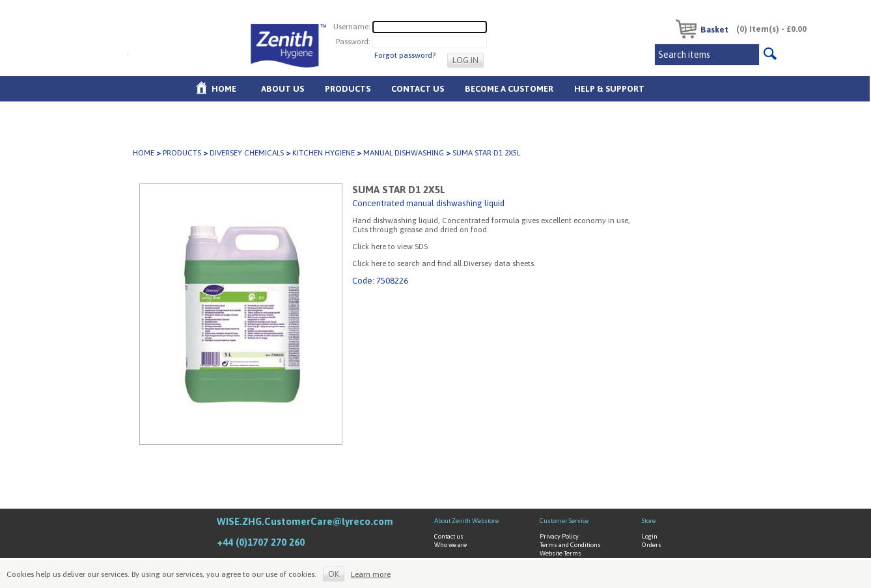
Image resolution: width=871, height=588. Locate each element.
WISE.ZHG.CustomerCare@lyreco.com (305, 521)
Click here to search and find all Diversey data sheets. (444, 263)
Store (649, 521)
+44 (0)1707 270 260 (261, 542)
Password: (353, 41)
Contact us (449, 536)
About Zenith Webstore (466, 521)
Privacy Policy (559, 536)
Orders (652, 545)
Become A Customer (509, 89)
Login (650, 536)
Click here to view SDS (390, 247)
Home (224, 89)
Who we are (450, 545)
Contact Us (418, 89)
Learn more (371, 574)
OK (334, 574)
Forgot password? (405, 55)
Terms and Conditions (570, 545)
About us (283, 89)
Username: (352, 26)
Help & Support (609, 89)
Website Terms (560, 553)
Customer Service (564, 521)
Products (348, 89)
